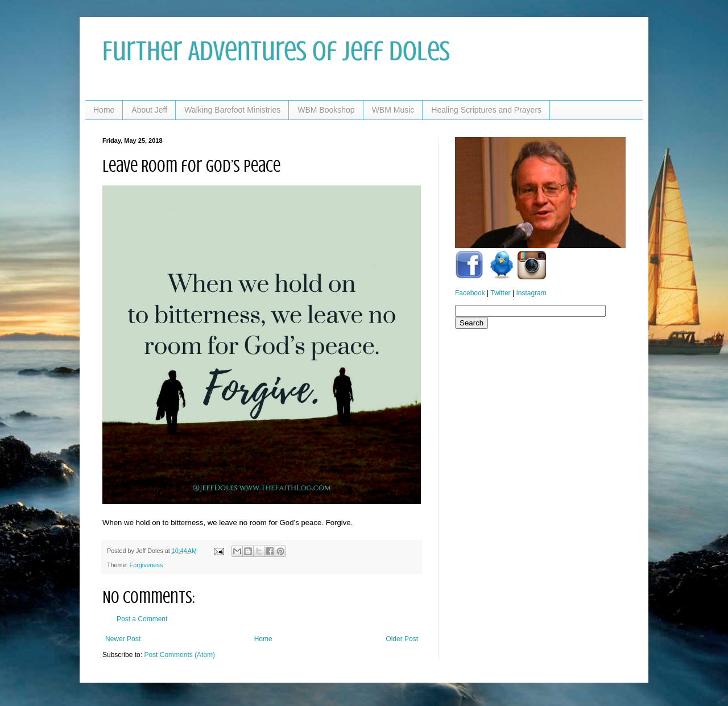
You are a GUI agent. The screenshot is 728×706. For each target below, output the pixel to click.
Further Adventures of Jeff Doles (276, 51)
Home (104, 110)
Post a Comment (142, 619)
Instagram (531, 293)
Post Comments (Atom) (179, 655)
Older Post (402, 639)
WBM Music (393, 110)
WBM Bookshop (326, 110)
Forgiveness (146, 565)
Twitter (500, 293)
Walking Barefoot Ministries (232, 110)
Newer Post (123, 639)
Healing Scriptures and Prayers (486, 110)
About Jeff (149, 110)
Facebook (470, 293)
